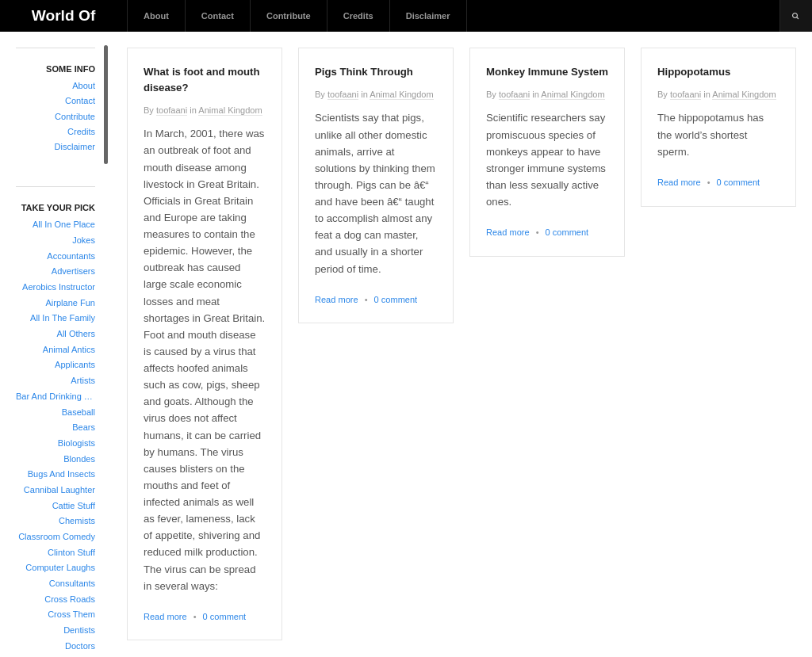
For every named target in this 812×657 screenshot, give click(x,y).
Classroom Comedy (57, 537)
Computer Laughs (60, 567)
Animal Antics (69, 350)
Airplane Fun (70, 303)
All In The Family (63, 318)
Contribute (289, 16)
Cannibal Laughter (59, 490)
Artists (83, 380)
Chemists (77, 521)
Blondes (79, 459)
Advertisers (73, 271)
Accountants (71, 256)
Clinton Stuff (71, 552)
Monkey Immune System (547, 72)
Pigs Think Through (364, 72)
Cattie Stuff (74, 506)
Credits (358, 16)
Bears (84, 427)
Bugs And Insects (61, 474)
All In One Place (64, 224)
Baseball (79, 412)
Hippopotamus (694, 72)
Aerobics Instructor (59, 287)
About (156, 16)
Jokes (84, 240)
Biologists (77, 443)
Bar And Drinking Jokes (56, 396)
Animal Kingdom (230, 110)
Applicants (75, 365)
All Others (76, 334)
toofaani (172, 110)
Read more (165, 617)
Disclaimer (428, 16)
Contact (218, 16)
